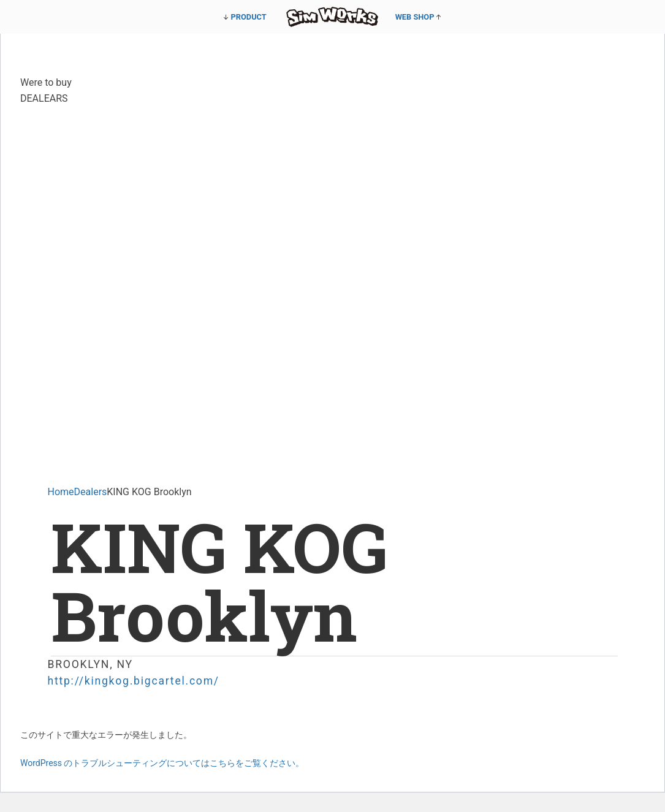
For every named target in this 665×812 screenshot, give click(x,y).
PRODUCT (249, 17)
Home (61, 492)
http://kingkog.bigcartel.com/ (134, 681)
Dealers (91, 492)
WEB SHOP (415, 17)
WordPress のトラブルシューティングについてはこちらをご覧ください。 (162, 763)
